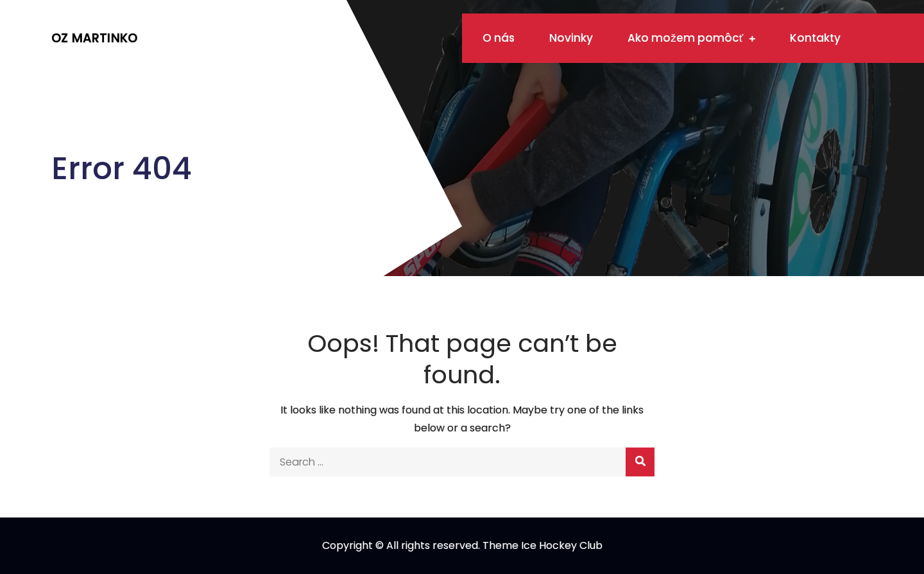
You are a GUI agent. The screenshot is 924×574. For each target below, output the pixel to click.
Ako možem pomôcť (685, 38)
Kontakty (815, 38)
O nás (499, 38)
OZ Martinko (94, 38)
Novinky (571, 38)
